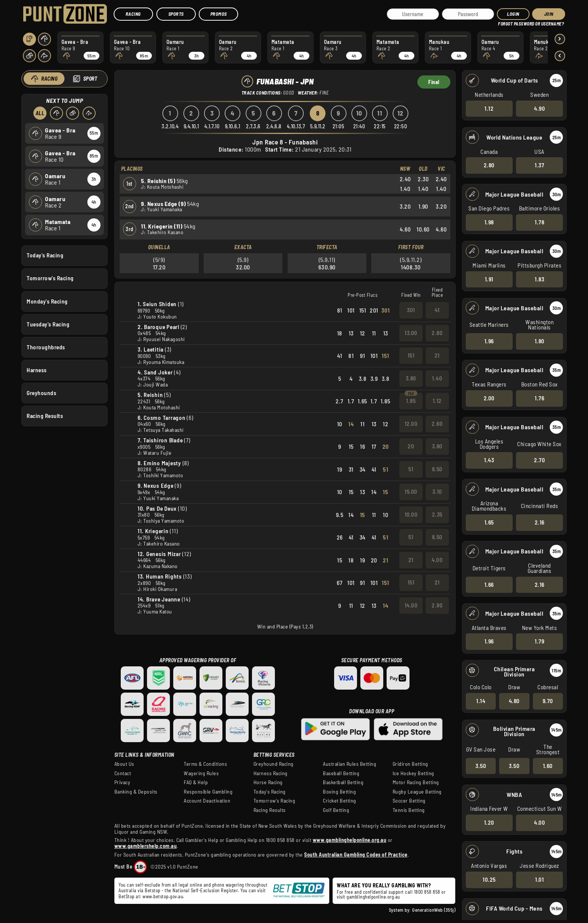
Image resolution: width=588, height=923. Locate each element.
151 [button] (411, 355)
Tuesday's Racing (48, 324)
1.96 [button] (489, 341)
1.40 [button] (437, 378)
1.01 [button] (539, 879)
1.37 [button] (539, 165)
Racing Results (45, 416)
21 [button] (437, 355)
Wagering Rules (201, 773)
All (40, 113)
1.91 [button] (489, 279)
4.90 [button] (539, 108)
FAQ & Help (196, 782)
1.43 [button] (489, 460)
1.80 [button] (540, 341)
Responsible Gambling (208, 792)
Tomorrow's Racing (50, 278)
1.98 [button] (489, 222)
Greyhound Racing (274, 764)
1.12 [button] (489, 108)
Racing (133, 14)
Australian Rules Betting (349, 764)
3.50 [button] (481, 765)
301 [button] (411, 310)
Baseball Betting (341, 773)
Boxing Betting (339, 792)
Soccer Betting (409, 801)
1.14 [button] (481, 701)
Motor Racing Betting (416, 782)
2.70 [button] (539, 460)
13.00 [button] (411, 333)
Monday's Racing (47, 301)
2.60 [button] (437, 424)
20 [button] (411, 446)
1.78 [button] (539, 222)
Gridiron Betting (410, 764)
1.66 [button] (489, 584)
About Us (124, 764)
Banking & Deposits (136, 792)
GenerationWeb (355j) (434, 910)
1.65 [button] (489, 522)
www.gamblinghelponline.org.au (350, 840)
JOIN (549, 14)
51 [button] (411, 469)
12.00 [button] (411, 424)
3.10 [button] (437, 492)
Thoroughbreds (46, 347)
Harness (37, 370)
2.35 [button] (437, 514)
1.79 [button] (539, 641)
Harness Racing (271, 773)
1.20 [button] (489, 822)
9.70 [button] (548, 701)
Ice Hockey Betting (413, 773)
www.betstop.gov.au (163, 896)
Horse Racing (268, 782)
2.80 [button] (489, 165)
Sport (90, 79)
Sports (176, 14)
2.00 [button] (489, 398)
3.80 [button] (411, 378)
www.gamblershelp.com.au (146, 846)
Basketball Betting (343, 782)
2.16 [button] (540, 522)
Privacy (122, 782)
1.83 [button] (539, 279)
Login (513, 14)
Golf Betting (336, 810)
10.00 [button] (411, 514)
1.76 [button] (539, 398)
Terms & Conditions (205, 764)
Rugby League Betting (417, 792)
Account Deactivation (207, 801)
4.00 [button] (539, 822)
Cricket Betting (340, 801)
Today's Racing (45, 255)
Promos (219, 14)
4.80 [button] (514, 701)
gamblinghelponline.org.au (373, 897)
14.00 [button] (411, 605)
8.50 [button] (437, 469)
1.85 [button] (411, 401)
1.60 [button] (548, 765)
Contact (123, 773)
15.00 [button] (411, 492)
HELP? (503, 22)
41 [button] (437, 310)
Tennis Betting (409, 810)
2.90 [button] (437, 605)
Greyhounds (41, 393)
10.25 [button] (489, 879)
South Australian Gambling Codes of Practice (356, 855)
